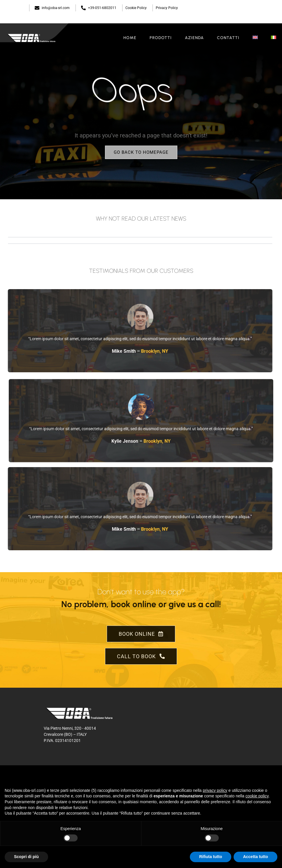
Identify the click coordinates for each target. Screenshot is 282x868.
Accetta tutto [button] (255, 857)
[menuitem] (255, 38)
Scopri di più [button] (26, 857)
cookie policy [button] (257, 796)
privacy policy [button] (215, 790)
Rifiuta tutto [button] (211, 857)
